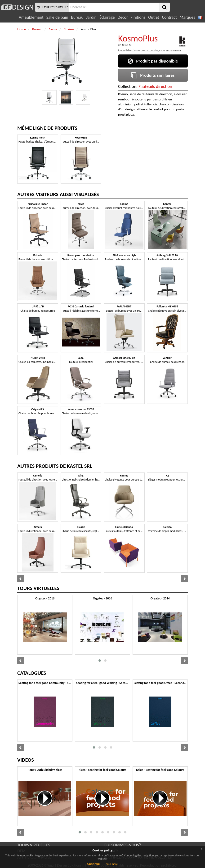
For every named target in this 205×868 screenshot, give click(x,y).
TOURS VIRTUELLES (34, 845)
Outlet (154, 17)
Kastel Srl (127, 45)
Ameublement (31, 17)
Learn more (111, 864)
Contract (169, 17)
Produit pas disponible (153, 61)
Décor (123, 17)
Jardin (91, 17)
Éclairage (107, 17)
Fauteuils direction (155, 86)
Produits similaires (153, 75)
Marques (187, 17)
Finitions (138, 17)
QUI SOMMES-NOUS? (122, 845)
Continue (94, 864)
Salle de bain (57, 17)
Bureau (77, 17)
